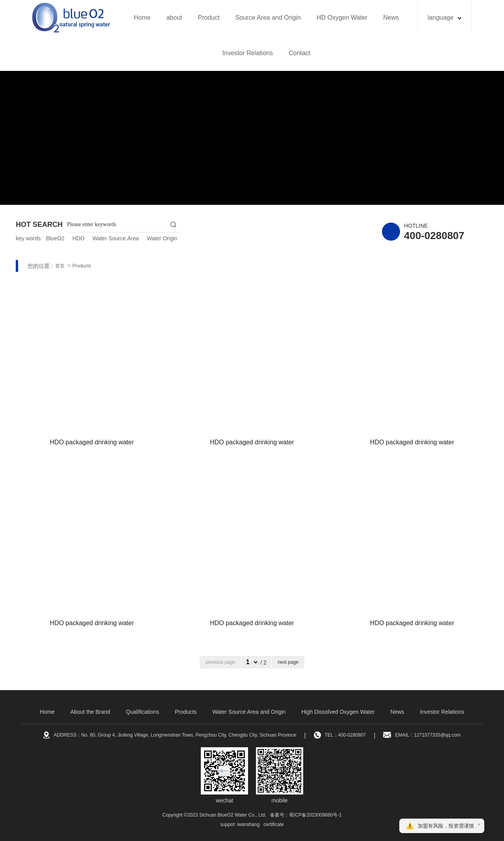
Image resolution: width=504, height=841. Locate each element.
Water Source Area (116, 238)
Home (142, 18)
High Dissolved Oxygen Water (338, 712)
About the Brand (90, 712)
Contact (299, 53)
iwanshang (248, 824)
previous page (220, 662)
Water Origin (162, 238)
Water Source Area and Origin (249, 712)
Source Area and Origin (268, 18)
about (174, 18)
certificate (273, 824)
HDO (79, 238)
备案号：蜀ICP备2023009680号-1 (306, 815)
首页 (60, 266)
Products (82, 266)
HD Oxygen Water (342, 18)
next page (288, 662)
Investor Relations (248, 53)
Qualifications (143, 712)
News (391, 18)
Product (208, 18)
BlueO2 (55, 238)
